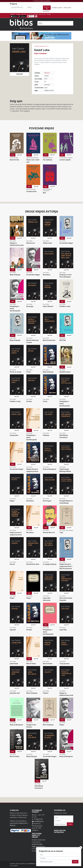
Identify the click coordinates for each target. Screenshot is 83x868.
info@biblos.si (39, 821)
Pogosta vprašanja (32, 14)
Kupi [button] (13, 155)
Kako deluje (42, 14)
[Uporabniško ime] (17, 7)
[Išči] (55, 23)
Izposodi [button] (19, 74)
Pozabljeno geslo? (57, 8)
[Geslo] (33, 7)
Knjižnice (13, 14)
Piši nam (48, 14)
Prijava (70, 824)
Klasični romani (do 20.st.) (41, 46)
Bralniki (24, 14)
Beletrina (47, 73)
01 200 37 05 (38, 819)
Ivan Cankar (40, 53)
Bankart (13, 825)
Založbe (18, 14)
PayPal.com (23, 823)
